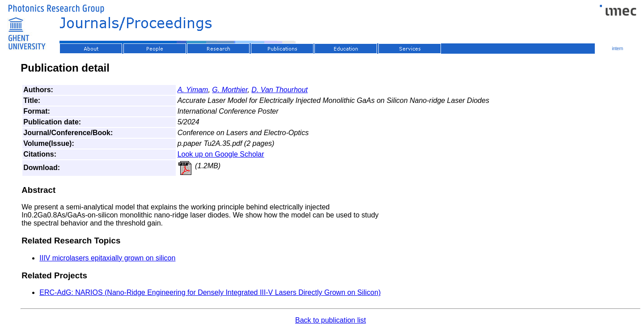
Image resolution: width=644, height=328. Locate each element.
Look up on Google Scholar (221, 154)
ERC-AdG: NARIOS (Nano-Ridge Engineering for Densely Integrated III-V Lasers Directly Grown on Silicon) (210, 292)
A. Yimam (193, 90)
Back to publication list (330, 320)
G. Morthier (230, 90)
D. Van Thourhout (280, 90)
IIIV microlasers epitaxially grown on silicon (107, 258)
